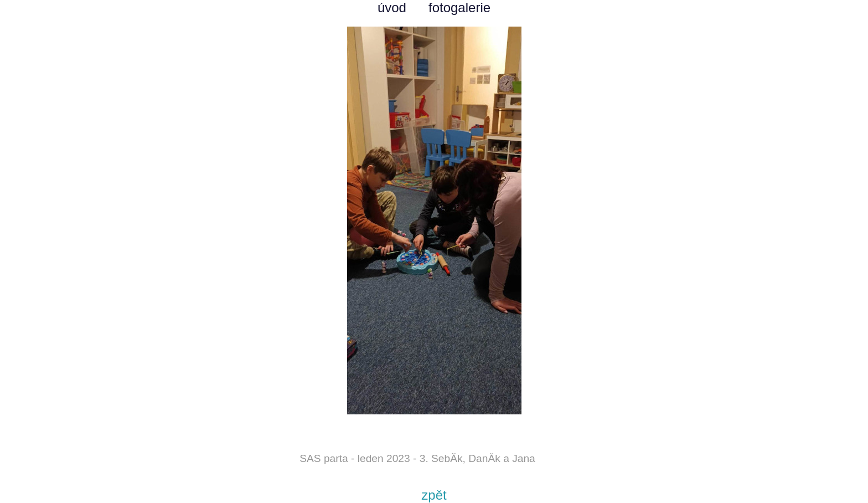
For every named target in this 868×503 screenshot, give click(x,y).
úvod (392, 7)
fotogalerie (459, 7)
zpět (434, 495)
